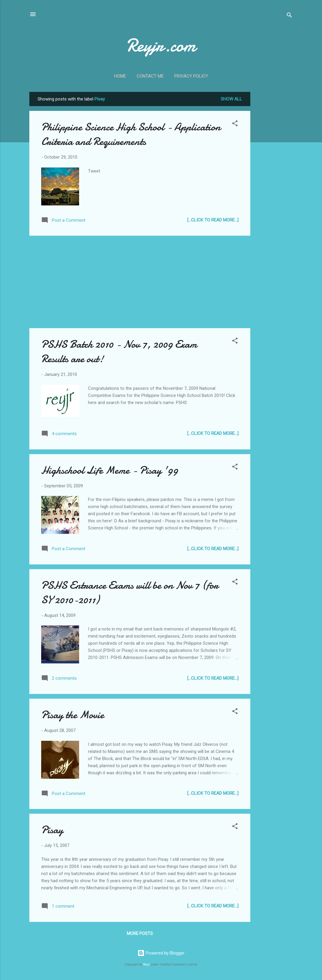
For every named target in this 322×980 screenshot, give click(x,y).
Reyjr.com (161, 45)
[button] (235, 124)
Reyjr (146, 964)
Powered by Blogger (161, 953)
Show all (231, 99)
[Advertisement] (274, 181)
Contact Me (150, 76)
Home (120, 76)
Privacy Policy (191, 76)
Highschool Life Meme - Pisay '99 (110, 470)
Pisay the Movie (73, 715)
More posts (140, 933)
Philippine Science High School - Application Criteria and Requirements (131, 134)
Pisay (52, 830)
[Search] (289, 16)
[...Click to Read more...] (213, 220)
